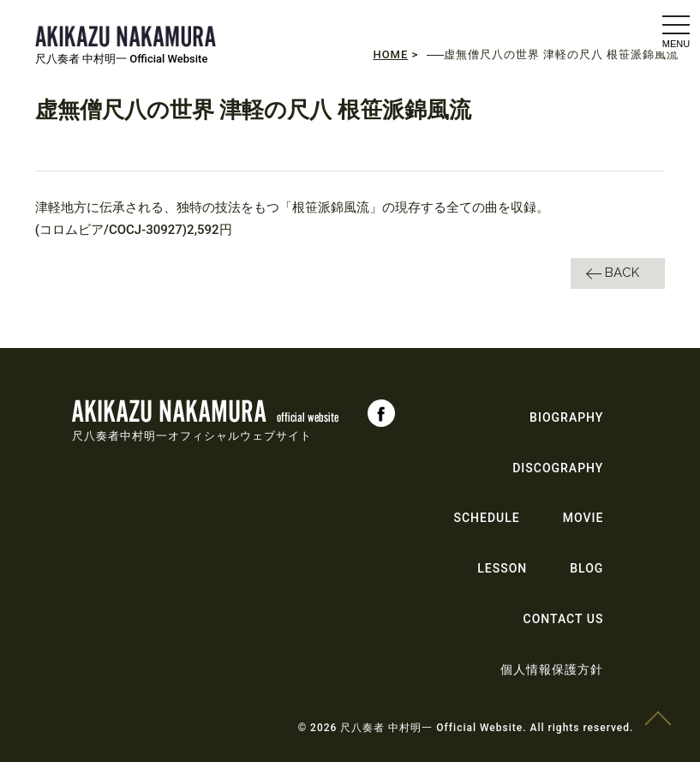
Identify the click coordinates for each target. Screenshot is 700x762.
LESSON (502, 568)
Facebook (381, 413)
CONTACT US (564, 619)
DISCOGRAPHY (558, 468)
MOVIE (583, 518)
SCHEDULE (487, 518)
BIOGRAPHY (566, 417)
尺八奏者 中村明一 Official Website (122, 59)
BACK (622, 273)
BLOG (586, 568)
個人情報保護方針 (552, 669)
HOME (390, 54)
